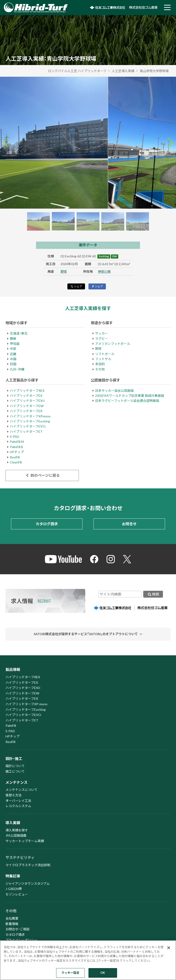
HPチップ (17, 452)
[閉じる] (169, 948)
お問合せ (129, 524)
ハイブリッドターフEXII (27, 401)
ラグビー (102, 339)
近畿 (13, 354)
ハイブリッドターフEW (27, 406)
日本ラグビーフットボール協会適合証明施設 (127, 401)
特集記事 (13, 876)
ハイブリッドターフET (26, 431)
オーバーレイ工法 (18, 801)
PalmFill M (17, 442)
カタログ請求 (47, 524)
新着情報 (12, 924)
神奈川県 (104, 271)
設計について (15, 766)
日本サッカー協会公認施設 (114, 391)
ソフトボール (105, 354)
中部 (13, 349)
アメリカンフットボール (113, 344)
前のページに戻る (42, 475)
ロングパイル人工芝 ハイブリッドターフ (77, 71)
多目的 (100, 364)
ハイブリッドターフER (26, 411)
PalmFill (11, 725)
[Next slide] (170, 143)
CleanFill (16, 462)
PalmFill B (16, 447)
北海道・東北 (19, 333)
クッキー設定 (70, 973)
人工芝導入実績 (123, 71)
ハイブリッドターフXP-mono (26, 704)
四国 (13, 364)
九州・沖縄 (17, 369)
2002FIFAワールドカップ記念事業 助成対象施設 (130, 396)
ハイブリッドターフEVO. (28, 426)
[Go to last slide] (5, 143)
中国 (13, 359)
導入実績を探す (17, 830)
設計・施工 (14, 758)
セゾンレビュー (17, 894)
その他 (100, 369)
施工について (15, 771)
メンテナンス (16, 782)
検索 (153, 594)
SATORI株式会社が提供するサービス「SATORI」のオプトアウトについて (86, 634)
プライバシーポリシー (22, 940)
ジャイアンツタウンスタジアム (28, 883)
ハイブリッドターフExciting (30, 421)
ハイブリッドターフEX (26, 396)
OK (103, 973)
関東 (13, 339)
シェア (76, 286)
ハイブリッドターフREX (27, 391)
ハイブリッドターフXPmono (30, 416)
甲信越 (15, 344)
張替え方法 (14, 795)
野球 (64, 271)
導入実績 (13, 823)
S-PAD (15, 437)
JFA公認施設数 (16, 835)
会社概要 (12, 918)
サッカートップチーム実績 (25, 841)
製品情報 (13, 669)
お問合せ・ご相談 (18, 929)
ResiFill (15, 457)
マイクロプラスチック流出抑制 (28, 865)
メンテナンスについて (22, 790)
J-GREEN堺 (14, 889)
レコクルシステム (18, 806)
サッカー (102, 333)
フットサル (103, 359)
